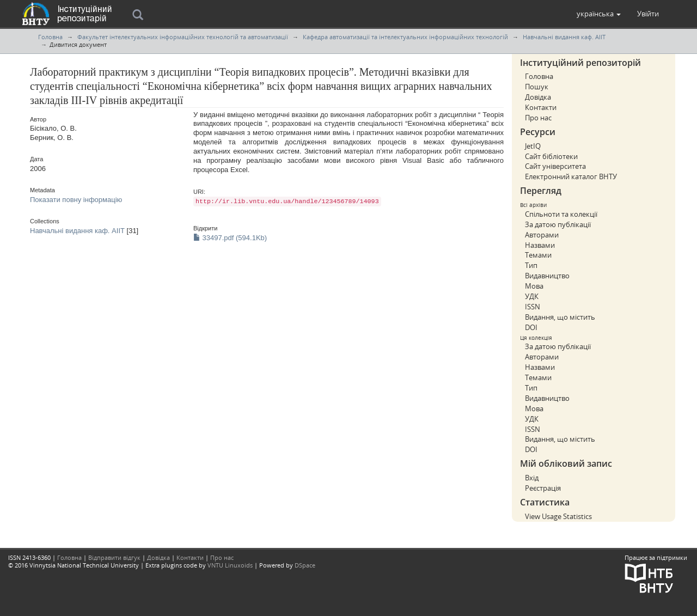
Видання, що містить (560, 317)
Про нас (538, 118)
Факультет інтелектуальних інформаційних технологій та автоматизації (183, 37)
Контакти (541, 107)
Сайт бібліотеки (551, 156)
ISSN (533, 307)
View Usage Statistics (558, 516)
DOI (531, 327)
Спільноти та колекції (561, 214)
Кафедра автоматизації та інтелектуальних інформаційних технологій (405, 37)
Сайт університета (555, 166)
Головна (50, 37)
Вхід (532, 478)
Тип (531, 265)
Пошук (537, 87)
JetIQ (533, 146)
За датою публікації (558, 224)
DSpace (305, 565)
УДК (532, 296)
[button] (599, 14)
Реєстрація (543, 488)
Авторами (542, 235)
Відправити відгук (114, 557)
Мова (534, 286)
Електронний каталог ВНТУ (571, 176)
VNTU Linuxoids (230, 565)
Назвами (540, 245)
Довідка (538, 97)
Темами (538, 255)
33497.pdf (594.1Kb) (230, 238)
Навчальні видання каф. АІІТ (564, 37)
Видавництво (547, 276)
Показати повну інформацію (76, 200)
